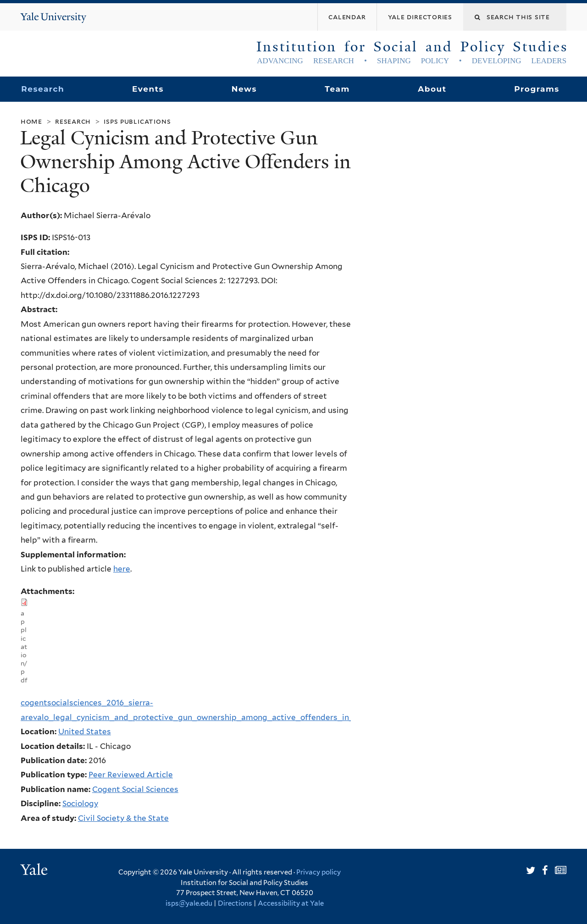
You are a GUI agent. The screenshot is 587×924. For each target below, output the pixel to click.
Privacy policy (318, 872)
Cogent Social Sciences (135, 789)
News (244, 89)
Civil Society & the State (123, 818)
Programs (537, 89)
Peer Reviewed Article (131, 775)
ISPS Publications (137, 121)
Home (31, 121)
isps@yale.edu (189, 903)
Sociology (80, 803)
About (432, 89)
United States (85, 731)
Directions (235, 903)
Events (148, 89)
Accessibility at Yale (291, 903)
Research (43, 89)
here (122, 569)
